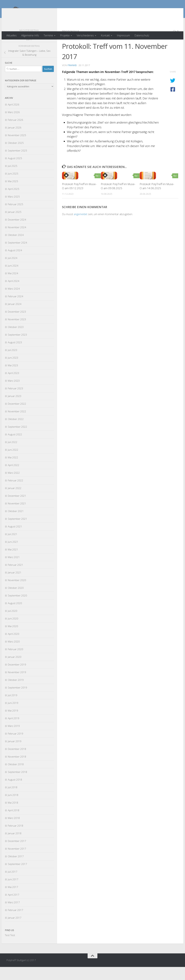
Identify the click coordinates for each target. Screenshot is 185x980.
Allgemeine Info (30, 35)
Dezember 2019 (17, 678)
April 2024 (14, 294)
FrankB (72, 78)
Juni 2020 (13, 632)
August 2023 (15, 355)
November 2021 (17, 516)
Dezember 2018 (17, 762)
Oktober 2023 (16, 340)
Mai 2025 (13, 194)
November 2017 (17, 862)
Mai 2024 (13, 286)
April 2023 (14, 386)
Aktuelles (12, 35)
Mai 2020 (13, 639)
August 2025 (15, 171)
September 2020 (17, 609)
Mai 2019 (13, 724)
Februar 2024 (15, 309)
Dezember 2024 (17, 233)
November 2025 (17, 148)
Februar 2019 (15, 747)
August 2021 (15, 539)
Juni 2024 (13, 279)
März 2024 (14, 302)
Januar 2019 (15, 754)
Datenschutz (142, 35)
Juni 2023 (13, 371)
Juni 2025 (13, 187)
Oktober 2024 (16, 248)
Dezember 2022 (17, 417)
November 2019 (17, 685)
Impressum (123, 35)
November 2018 (17, 770)
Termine (48, 35)
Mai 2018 (13, 816)
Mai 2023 (13, 378)
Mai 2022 (13, 470)
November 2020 (17, 593)
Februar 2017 (15, 923)
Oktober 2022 (16, 432)
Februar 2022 (15, 493)
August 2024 (15, 263)
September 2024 (17, 256)
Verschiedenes (85, 35)
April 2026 (14, 118)
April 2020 (14, 647)
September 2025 (17, 164)
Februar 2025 (15, 217)
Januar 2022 (15, 501)
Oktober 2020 (16, 601)
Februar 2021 (15, 578)
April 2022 (14, 478)
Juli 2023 (13, 363)
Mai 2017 (13, 900)
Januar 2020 (15, 670)
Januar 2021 (15, 585)
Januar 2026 (15, 141)
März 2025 (14, 210)
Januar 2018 (15, 846)
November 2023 (17, 332)
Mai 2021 (13, 562)
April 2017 (14, 908)
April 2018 (14, 823)
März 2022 (14, 486)
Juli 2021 (13, 547)
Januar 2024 (15, 317)
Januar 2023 (15, 409)
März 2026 (14, 125)
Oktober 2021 (16, 524)
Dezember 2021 (17, 509)
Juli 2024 (13, 271)
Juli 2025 (13, 179)
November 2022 (17, 424)
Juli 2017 (13, 885)
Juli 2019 (13, 708)
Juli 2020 (13, 624)
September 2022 (17, 440)
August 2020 (15, 616)
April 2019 (14, 731)
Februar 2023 (15, 401)
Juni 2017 (13, 892)
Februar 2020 (15, 662)
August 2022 (15, 447)
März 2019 (14, 739)
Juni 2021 (13, 555)
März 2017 (14, 915)
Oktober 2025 (16, 156)
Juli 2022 (13, 455)
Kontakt (105, 35)
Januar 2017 (15, 931)
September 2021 (17, 532)
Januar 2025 (15, 225)
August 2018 (15, 793)
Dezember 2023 (17, 325)
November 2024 (17, 240)
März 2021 (14, 570)
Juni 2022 (13, 463)
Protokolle (70, 44)
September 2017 (17, 877)
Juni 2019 (13, 716)
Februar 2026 (15, 133)
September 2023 (17, 348)
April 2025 (14, 202)
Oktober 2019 (16, 693)
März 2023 (14, 394)
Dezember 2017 (17, 854)
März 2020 (14, 655)
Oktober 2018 (16, 777)
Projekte (65, 35)
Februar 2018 (15, 839)
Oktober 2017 (16, 869)
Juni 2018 (13, 808)
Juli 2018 (13, 800)
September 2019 (17, 701)
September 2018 (17, 785)
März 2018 (14, 831)
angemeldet (81, 227)
